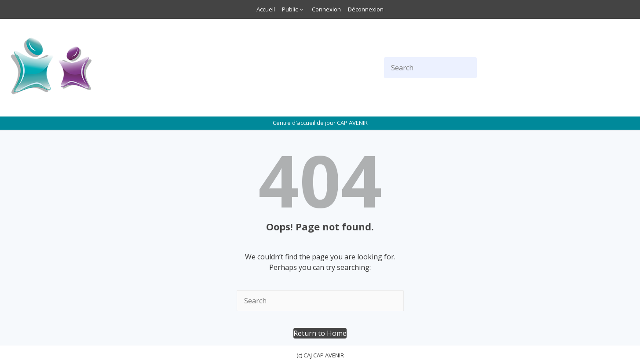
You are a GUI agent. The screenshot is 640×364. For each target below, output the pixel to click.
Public (290, 9)
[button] (320, 333)
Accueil (266, 9)
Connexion (326, 9)
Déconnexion (366, 9)
